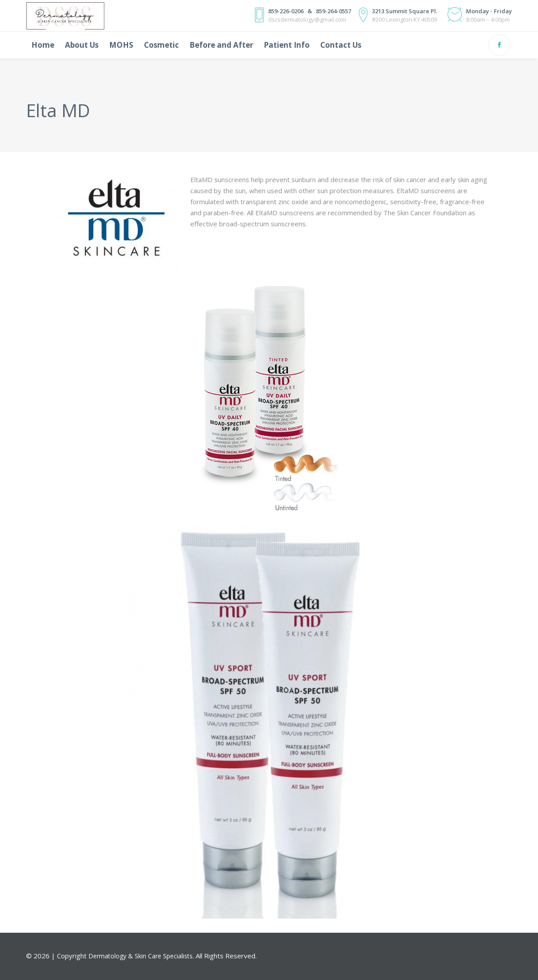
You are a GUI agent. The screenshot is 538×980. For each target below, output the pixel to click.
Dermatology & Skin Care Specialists (140, 956)
